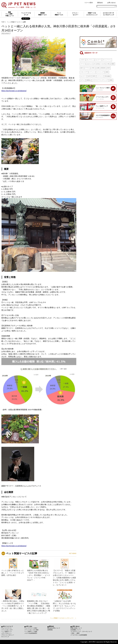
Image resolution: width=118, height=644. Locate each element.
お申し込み (29, 626)
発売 (109, 68)
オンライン (90, 60)
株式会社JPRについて (54, 628)
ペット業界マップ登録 (31, 631)
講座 (107, 72)
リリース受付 (89, 3)
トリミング (100, 72)
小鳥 (108, 64)
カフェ (83, 80)
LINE (93, 68)
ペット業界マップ (6, 631)
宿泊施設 (108, 76)
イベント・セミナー (75, 14)
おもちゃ (89, 64)
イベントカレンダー (7, 630)
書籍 (113, 64)
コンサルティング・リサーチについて (81, 631)
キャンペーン (107, 60)
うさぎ (103, 64)
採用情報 (50, 630)
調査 (111, 80)
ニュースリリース (6, 628)
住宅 (89, 76)
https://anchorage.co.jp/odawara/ (14, 91)
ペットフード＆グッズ (26, 14)
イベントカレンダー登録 (31, 630)
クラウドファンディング (100, 80)
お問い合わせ (111, 3)
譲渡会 (89, 80)
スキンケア (84, 72)
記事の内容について (76, 628)
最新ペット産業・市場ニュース (10, 14)
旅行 (82, 68)
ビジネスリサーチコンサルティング (108, 14)
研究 (94, 76)
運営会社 (100, 3)
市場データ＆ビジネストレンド (92, 14)
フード (83, 64)
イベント (92, 72)
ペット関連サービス (59, 14)
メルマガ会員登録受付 (31, 633)
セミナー (98, 60)
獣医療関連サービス (43, 14)
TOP (3, 22)
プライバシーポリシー (8, 635)
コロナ (83, 60)
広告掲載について (76, 630)
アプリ (87, 68)
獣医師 (103, 68)
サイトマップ (5, 637)
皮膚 (98, 68)
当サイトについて (8, 626)
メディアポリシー (6, 633)
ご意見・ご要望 (75, 633)
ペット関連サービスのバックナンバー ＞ (63, 618)
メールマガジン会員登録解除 (79, 635)
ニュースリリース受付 (31, 628)
